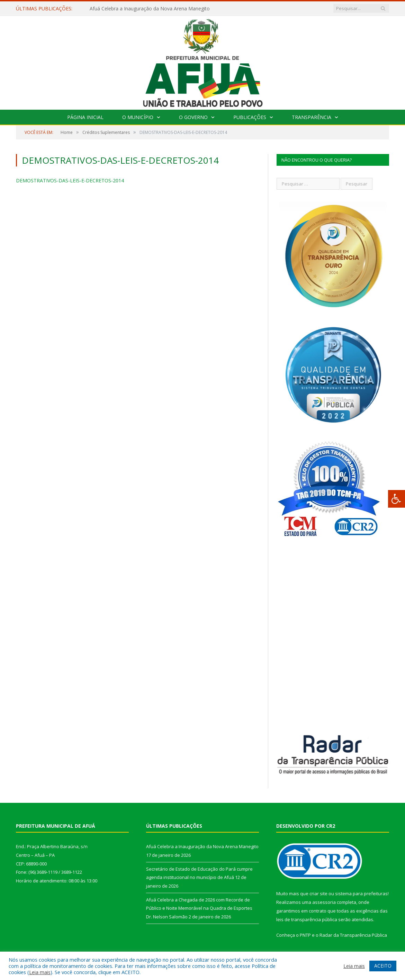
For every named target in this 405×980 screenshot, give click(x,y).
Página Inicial (85, 117)
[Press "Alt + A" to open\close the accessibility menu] (397, 499)
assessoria (324, 902)
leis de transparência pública (307, 919)
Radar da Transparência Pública (353, 935)
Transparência (312, 117)
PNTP (305, 935)
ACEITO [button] (383, 966)
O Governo (193, 117)
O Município (138, 117)
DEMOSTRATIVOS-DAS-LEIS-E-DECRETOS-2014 (70, 180)
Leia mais (40, 972)
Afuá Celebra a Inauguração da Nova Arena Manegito (150, 9)
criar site (318, 893)
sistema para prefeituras (361, 893)
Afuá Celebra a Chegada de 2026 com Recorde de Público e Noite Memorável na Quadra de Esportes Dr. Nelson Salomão (199, 908)
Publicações (250, 117)
